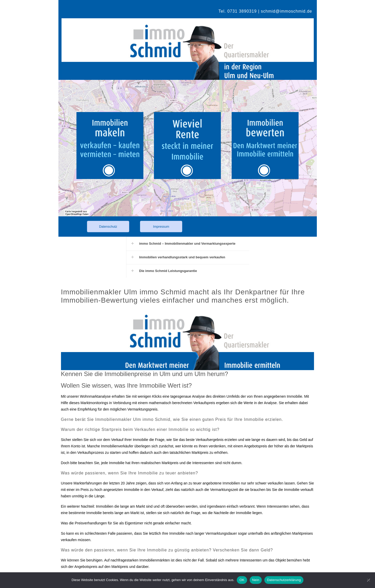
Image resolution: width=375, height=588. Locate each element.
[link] (113, 146)
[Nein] (369, 580)
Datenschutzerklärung (284, 580)
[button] (188, 244)
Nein (256, 580)
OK (242, 580)
